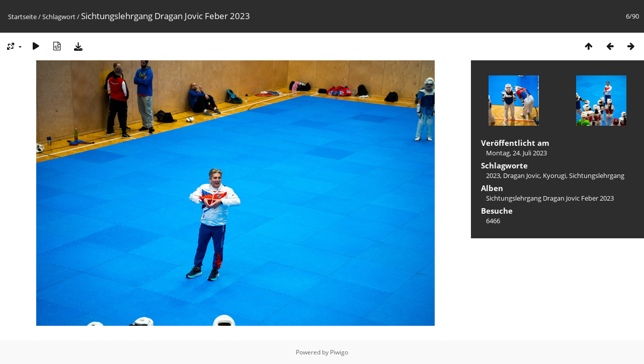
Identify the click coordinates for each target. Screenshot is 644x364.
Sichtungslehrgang (597, 175)
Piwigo (339, 352)
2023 (493, 175)
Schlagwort (59, 17)
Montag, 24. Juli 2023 (516, 153)
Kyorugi (554, 175)
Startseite (22, 17)
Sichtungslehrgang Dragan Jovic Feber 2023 (550, 198)
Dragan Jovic (521, 175)
